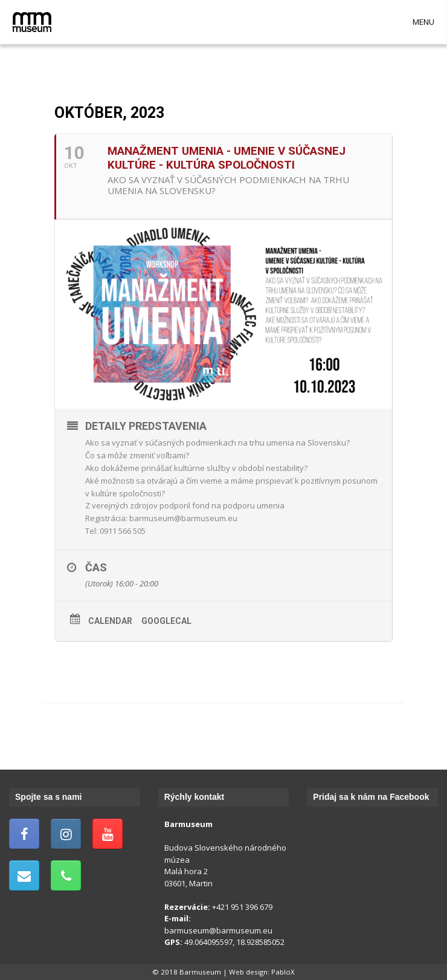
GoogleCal (166, 621)
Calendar (110, 621)
